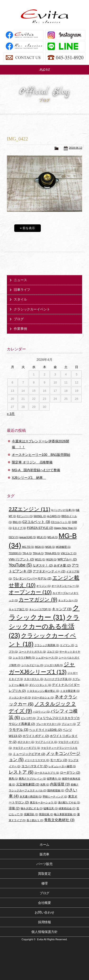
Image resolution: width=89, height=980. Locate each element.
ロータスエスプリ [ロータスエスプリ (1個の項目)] (47, 773)
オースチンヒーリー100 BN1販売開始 (41, 455)
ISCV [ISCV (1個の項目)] (14, 537)
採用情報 (45, 922)
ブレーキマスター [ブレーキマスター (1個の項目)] (48, 724)
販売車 (45, 854)
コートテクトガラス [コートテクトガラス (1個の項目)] (32, 652)
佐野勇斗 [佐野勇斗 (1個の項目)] (54, 779)
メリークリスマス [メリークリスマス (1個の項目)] (37, 760)
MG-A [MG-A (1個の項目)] (53, 537)
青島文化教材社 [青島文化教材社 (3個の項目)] (59, 820)
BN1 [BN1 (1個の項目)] (17, 522)
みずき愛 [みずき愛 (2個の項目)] (62, 565)
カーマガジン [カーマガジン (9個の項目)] (38, 599)
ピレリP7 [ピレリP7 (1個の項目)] (28, 718)
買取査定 (45, 874)
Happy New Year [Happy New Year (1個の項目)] (65, 528)
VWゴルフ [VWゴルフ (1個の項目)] (69, 553)
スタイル (20, 299)
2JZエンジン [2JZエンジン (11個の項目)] (30, 509)
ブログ (19, 319)
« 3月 (11, 414)
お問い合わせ (45, 912)
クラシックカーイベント (32, 309)
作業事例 (20, 329)
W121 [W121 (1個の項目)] (40, 559)
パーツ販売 (45, 864)
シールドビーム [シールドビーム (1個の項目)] (32, 665)
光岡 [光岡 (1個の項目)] (45, 784)
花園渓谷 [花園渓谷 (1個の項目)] (31, 814)
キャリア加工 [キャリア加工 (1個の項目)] (19, 609)
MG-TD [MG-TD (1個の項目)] (28, 547)
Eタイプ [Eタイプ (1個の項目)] (19, 528)
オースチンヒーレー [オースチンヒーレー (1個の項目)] (65, 586)
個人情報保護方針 (45, 932)
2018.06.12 (75, 148)
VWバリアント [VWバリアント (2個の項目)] (21, 559)
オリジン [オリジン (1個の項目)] (43, 586)
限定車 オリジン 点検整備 (32, 462)
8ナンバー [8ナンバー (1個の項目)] (25, 516)
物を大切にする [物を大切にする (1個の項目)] (32, 808)
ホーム (45, 845)
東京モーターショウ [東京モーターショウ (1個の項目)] (44, 802)
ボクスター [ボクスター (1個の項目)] (26, 742)
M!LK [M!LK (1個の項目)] (42, 537)
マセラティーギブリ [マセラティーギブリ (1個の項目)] (26, 748)
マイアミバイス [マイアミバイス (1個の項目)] (46, 742)
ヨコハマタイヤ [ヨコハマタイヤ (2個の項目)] (35, 766)
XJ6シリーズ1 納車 (29, 478)
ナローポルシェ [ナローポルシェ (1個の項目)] (43, 697)
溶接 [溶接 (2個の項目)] (14, 808)
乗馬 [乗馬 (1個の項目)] (13, 779)
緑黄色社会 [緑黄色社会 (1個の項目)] (67, 808)
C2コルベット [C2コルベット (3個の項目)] (36, 522)
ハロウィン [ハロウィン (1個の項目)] (41, 712)
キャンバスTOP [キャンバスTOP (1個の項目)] (40, 609)
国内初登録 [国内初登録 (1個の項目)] (56, 790)
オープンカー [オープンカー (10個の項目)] (30, 592)
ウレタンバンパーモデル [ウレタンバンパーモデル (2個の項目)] (32, 578)
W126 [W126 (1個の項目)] (52, 559)
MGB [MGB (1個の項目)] (50, 547)
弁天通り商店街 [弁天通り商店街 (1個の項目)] (31, 797)
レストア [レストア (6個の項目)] (21, 772)
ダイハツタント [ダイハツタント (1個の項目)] (40, 685)
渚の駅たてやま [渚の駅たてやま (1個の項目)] (69, 802)
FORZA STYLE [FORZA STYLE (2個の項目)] (40, 528)
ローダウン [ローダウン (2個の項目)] (70, 773)
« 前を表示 (27, 228)
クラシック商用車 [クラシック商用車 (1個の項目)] (47, 645)
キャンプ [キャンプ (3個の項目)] (62, 609)
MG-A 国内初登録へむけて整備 (36, 470)
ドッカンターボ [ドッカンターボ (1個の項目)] (20, 697)
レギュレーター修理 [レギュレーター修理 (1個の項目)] (62, 766)
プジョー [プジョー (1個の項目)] (69, 724)
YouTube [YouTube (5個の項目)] (20, 565)
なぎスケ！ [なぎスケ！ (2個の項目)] (43, 565)
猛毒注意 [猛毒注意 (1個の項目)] (51, 808)
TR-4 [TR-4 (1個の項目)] (27, 553)
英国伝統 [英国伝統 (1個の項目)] (46, 814)
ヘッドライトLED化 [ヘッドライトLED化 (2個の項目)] (45, 730)
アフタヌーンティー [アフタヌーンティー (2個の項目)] (49, 571)
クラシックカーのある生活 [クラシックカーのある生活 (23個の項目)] (44, 626)
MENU (45, 70)
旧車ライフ (22, 290)
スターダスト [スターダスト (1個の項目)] (34, 679)
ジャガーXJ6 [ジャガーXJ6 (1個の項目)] (53, 665)
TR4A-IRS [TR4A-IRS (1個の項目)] (52, 553)
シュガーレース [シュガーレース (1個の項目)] (47, 658)
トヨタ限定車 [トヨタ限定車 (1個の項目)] (70, 691)
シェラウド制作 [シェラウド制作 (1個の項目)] (24, 658)
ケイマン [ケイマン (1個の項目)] (67, 645)
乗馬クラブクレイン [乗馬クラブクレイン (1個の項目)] (32, 779)
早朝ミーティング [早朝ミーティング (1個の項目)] (55, 797)
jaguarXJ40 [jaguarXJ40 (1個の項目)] (28, 537)
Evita (45, 16)
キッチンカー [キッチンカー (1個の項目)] (68, 600)
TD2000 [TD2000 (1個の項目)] (15, 553)
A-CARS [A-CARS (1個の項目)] (54, 516)
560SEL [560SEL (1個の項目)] (40, 516)
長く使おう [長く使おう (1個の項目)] (35, 820)
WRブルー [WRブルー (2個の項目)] (67, 559)
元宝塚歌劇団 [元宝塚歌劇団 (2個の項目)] (28, 784)
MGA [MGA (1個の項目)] (40, 547)
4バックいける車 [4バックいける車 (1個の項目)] (63, 510)
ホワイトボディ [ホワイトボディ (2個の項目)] (36, 736)
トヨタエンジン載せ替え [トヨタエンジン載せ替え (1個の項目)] (43, 691)
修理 (45, 883)
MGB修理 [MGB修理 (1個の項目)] (63, 547)
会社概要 (45, 903)
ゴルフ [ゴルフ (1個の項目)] (53, 652)
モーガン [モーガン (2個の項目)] (59, 760)
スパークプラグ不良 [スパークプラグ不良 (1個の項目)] (58, 679)
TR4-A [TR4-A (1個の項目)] (38, 553)
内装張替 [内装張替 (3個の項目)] (60, 784)
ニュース (20, 280)
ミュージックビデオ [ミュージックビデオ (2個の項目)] (29, 754)
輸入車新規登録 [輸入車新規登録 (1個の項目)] (65, 814)
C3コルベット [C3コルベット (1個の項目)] (61, 522)
